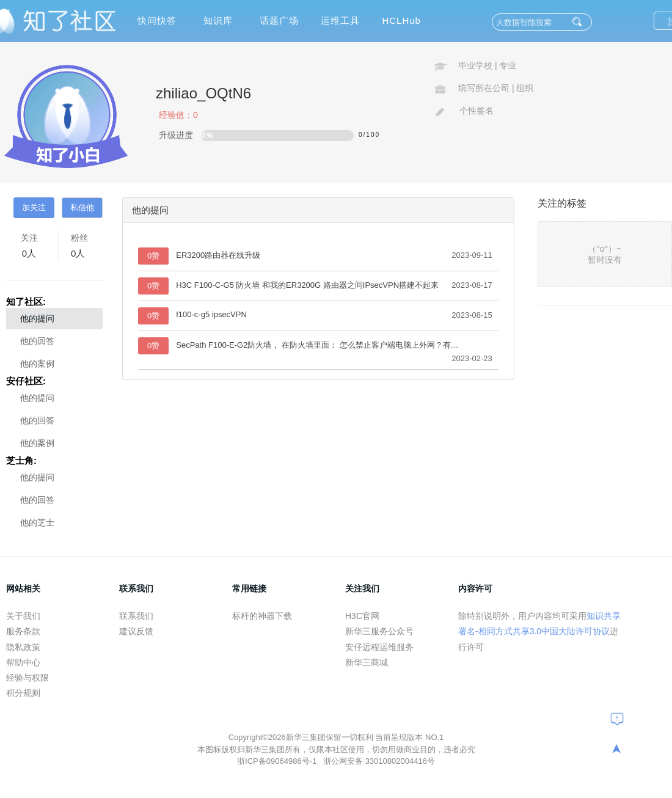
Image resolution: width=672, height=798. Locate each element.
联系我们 (136, 616)
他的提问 (37, 318)
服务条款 (23, 631)
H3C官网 (362, 616)
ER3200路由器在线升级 (218, 255)
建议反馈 (136, 631)
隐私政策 (23, 647)
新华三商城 (367, 662)
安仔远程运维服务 (379, 647)
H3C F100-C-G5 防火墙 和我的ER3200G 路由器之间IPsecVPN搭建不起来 (307, 285)
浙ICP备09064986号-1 (278, 761)
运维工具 (340, 20)
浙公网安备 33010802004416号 (379, 761)
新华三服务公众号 (379, 631)
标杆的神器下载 (262, 616)
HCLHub (401, 20)
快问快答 (157, 20)
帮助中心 (23, 662)
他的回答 (37, 341)
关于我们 (23, 616)
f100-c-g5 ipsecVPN (211, 314)
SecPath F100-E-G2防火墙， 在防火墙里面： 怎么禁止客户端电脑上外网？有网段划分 (318, 345)
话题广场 (279, 20)
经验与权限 (27, 678)
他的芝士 (37, 522)
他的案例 (37, 364)
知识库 (218, 20)
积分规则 (23, 693)
